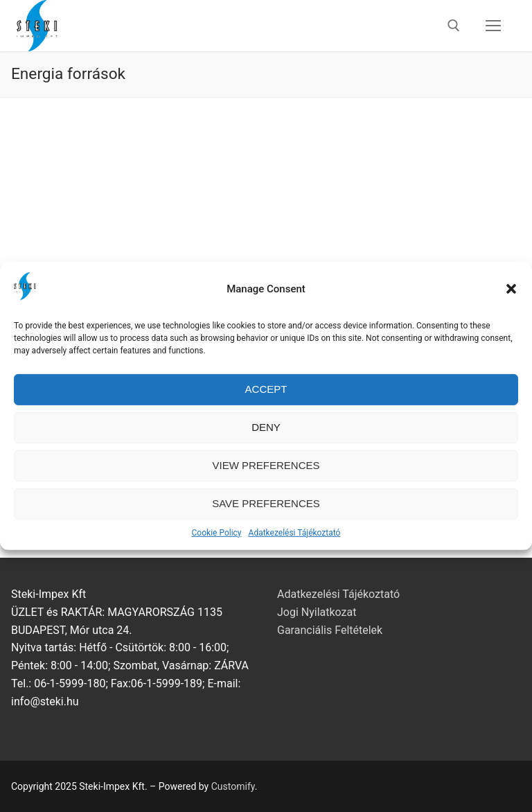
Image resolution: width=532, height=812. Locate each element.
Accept (266, 400)
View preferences (266, 476)
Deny (266, 438)
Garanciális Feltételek (330, 630)
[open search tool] (454, 26)
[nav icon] (493, 26)
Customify (233, 786)
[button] (511, 300)
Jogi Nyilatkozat (317, 612)
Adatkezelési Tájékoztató (295, 544)
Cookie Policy (217, 544)
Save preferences (266, 514)
